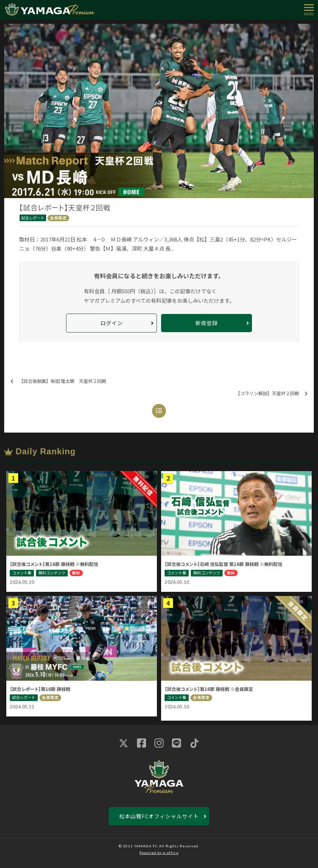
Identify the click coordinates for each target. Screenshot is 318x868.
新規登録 (207, 323)
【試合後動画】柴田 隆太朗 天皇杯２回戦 (58, 381)
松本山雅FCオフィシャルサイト (159, 816)
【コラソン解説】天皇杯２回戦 (272, 394)
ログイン (111, 323)
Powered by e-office (159, 853)
